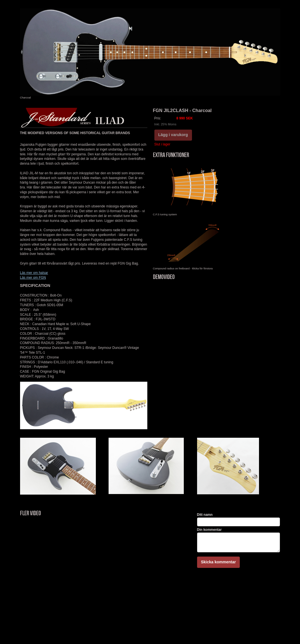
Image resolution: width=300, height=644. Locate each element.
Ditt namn (205, 515)
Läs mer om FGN (33, 278)
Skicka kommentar (219, 562)
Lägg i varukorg (173, 135)
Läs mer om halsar (34, 273)
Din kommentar (209, 530)
